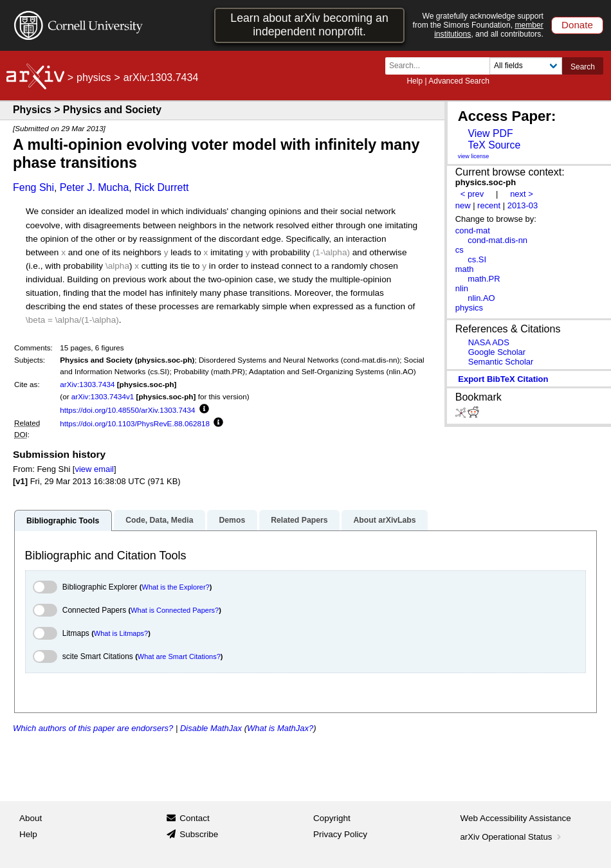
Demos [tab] (232, 520)
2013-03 (523, 205)
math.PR (484, 279)
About (31, 818)
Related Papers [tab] (299, 520)
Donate (577, 25)
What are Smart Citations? (179, 656)
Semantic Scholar (501, 362)
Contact (195, 818)
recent (489, 205)
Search (583, 67)
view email (94, 469)
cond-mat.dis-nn (497, 240)
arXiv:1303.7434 (87, 384)
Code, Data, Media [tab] (159, 520)
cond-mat (473, 231)
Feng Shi (33, 187)
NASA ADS (489, 342)
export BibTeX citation (503, 379)
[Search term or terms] (441, 66)
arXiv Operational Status (512, 837)
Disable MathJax (211, 728)
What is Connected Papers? (175, 610)
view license (474, 156)
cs (460, 250)
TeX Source (494, 145)
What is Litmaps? (121, 633)
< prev (472, 194)
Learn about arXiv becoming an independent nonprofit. (309, 25)
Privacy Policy (340, 834)
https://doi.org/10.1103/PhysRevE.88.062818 (135, 423)
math (465, 269)
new (463, 205)
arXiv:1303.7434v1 (103, 396)
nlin (462, 288)
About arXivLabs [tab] (384, 520)
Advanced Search (459, 81)
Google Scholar (497, 352)
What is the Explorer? (176, 587)
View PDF (490, 133)
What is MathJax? (280, 728)
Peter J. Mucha (95, 187)
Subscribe (199, 834)
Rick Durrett (161, 187)
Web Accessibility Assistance (516, 818)
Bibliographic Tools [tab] (63, 521)
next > (522, 194)
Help (415, 81)
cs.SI (477, 259)
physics (94, 77)
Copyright (332, 818)
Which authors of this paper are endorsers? (93, 728)
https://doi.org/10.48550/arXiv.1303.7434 (127, 410)
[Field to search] (526, 66)
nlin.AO (481, 298)
